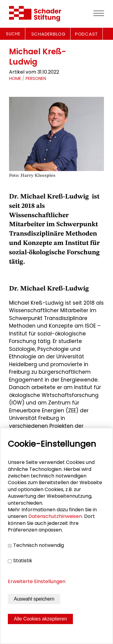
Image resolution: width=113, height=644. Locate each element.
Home (15, 78)
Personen (36, 78)
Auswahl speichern (34, 599)
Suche (13, 34)
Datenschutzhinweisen (55, 516)
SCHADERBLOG (49, 34)
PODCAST (86, 34)
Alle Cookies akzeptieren (40, 619)
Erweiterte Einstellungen (37, 581)
